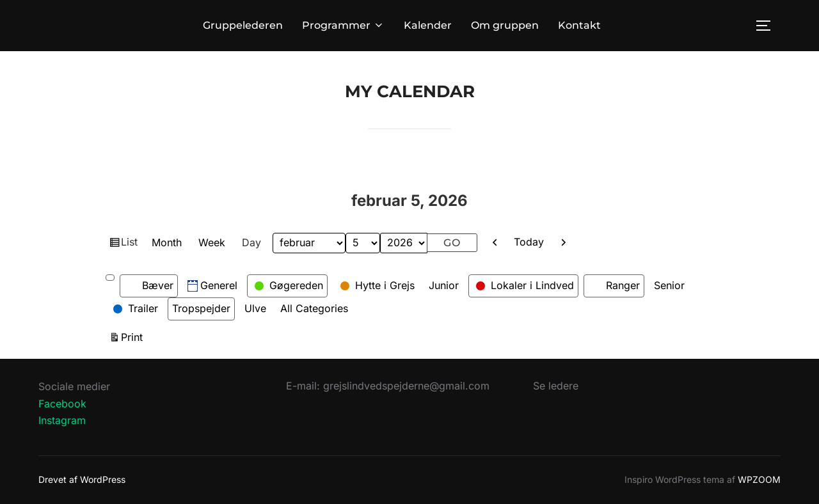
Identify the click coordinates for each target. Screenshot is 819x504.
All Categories (314, 308)
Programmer (343, 25)
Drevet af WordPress (82, 479)
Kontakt (579, 25)
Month (167, 242)
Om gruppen (505, 25)
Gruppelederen (243, 25)
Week (212, 242)
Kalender (428, 25)
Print (134, 336)
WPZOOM (759, 479)
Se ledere (556, 386)
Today (529, 242)
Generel (212, 285)
